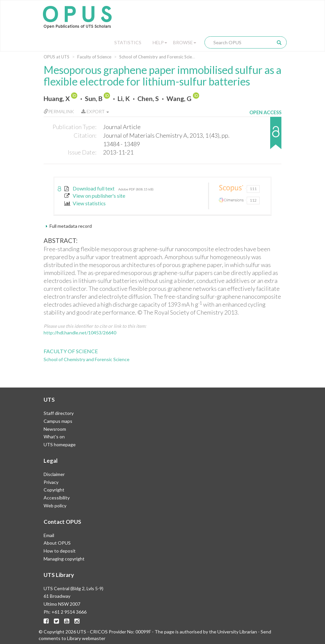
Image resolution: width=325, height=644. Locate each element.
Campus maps (58, 421)
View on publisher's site (95, 196)
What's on (54, 437)
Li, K (124, 99)
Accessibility (57, 498)
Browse (185, 42)
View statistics (85, 203)
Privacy (51, 482)
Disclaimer (54, 474)
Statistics (128, 42)
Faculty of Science (94, 57)
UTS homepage (60, 444)
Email (49, 535)
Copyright (54, 490)
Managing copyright (64, 559)
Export (95, 111)
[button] (265, 136)
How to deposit (60, 551)
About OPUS (57, 543)
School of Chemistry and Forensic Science (159, 57)
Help (160, 42)
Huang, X (57, 99)
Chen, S (148, 99)
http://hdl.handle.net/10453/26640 (80, 333)
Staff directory (59, 413)
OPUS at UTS (56, 57)
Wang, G (179, 99)
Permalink (59, 111)
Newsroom (55, 429)
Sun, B (94, 99)
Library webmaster (86, 638)
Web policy (55, 506)
